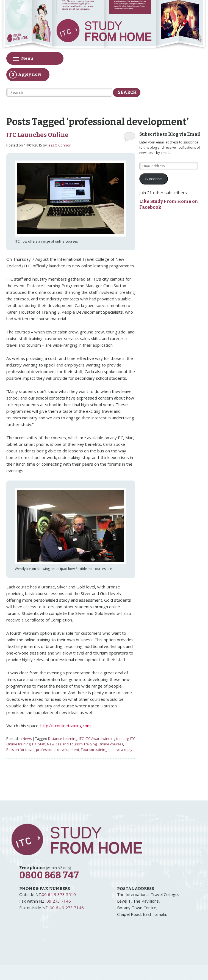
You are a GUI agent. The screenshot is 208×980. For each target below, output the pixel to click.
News (27, 739)
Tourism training (94, 750)
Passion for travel (20, 750)
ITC (81, 739)
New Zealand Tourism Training (72, 744)
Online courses (111, 744)
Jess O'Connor (59, 145)
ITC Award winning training (107, 739)
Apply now (25, 75)
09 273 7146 (59, 901)
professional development (58, 750)
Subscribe (154, 179)
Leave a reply (121, 750)
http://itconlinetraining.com (66, 726)
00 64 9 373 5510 (59, 894)
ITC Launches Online (37, 135)
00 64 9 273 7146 (67, 908)
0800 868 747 (49, 875)
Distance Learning (63, 739)
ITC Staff (39, 744)
